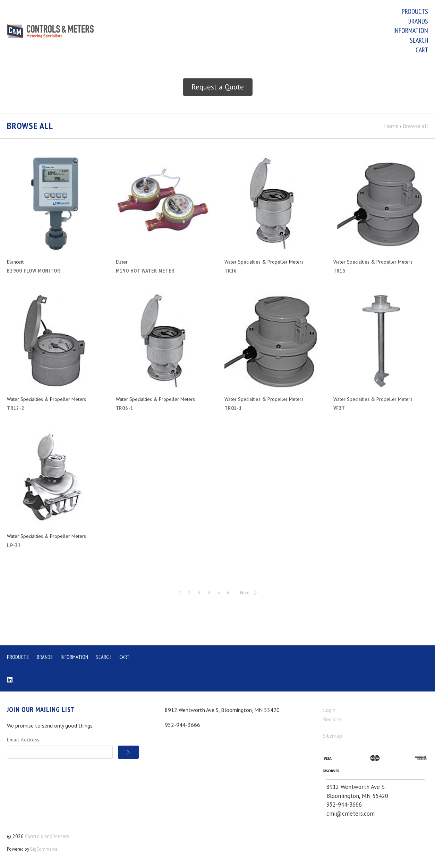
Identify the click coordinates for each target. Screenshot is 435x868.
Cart (422, 50)
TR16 (231, 272)
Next (248, 594)
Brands (418, 21)
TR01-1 (233, 409)
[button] (218, 88)
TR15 (340, 272)
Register (332, 721)
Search (419, 40)
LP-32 (14, 546)
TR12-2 (16, 409)
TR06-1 (125, 409)
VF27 (339, 409)
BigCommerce (44, 850)
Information (411, 31)
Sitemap (332, 737)
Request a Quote (218, 88)
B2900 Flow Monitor (33, 272)
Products (415, 11)
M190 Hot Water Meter (145, 272)
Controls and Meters (47, 837)
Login (329, 711)
